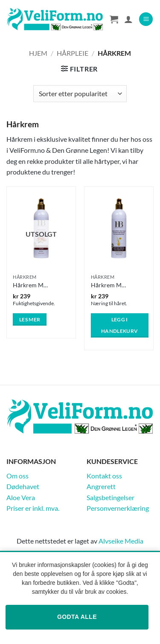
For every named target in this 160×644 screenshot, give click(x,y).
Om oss (17, 476)
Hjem (38, 53)
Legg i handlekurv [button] (119, 325)
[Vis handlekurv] (114, 19)
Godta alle (77, 617)
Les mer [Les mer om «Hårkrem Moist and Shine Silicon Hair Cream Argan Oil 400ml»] (30, 319)
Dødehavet (23, 486)
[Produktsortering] (80, 94)
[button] (146, 19)
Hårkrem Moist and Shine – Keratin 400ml (109, 285)
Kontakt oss (104, 476)
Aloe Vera (21, 497)
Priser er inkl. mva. (33, 508)
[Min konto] (128, 19)
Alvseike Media (121, 541)
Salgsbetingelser (111, 497)
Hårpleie (73, 53)
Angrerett (101, 486)
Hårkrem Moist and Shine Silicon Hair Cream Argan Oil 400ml (31, 285)
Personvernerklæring (118, 508)
